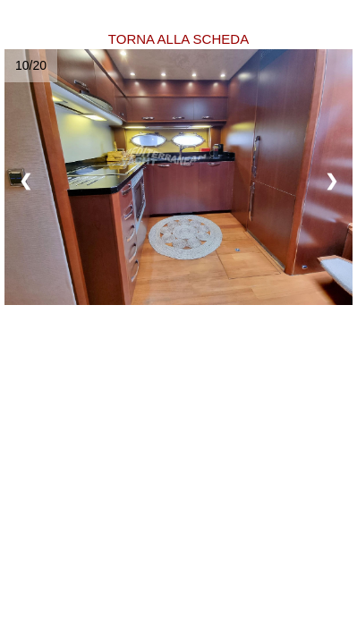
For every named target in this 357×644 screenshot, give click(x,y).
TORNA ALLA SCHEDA (178, 39)
